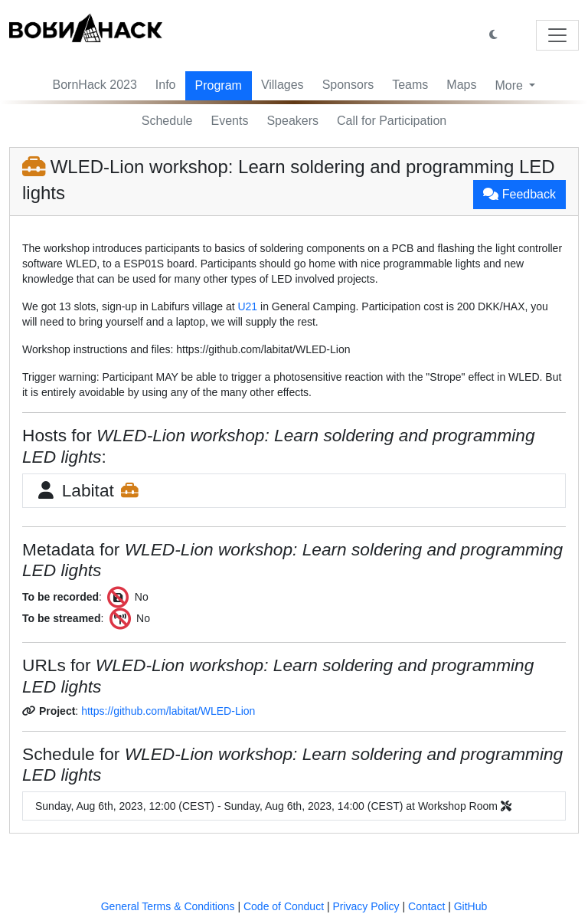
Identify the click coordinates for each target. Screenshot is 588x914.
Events (230, 121)
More (510, 85)
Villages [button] (283, 85)
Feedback (519, 194)
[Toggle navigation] (557, 35)
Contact (426, 906)
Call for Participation (392, 121)
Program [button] (219, 85)
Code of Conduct (284, 906)
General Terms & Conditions (168, 906)
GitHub (471, 906)
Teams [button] (410, 85)
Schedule (167, 121)
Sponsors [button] (348, 85)
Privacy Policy (366, 906)
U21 (247, 306)
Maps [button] (461, 85)
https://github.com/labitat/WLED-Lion (168, 711)
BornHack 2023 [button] (95, 85)
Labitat (88, 490)
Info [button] (166, 85)
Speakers (292, 121)
